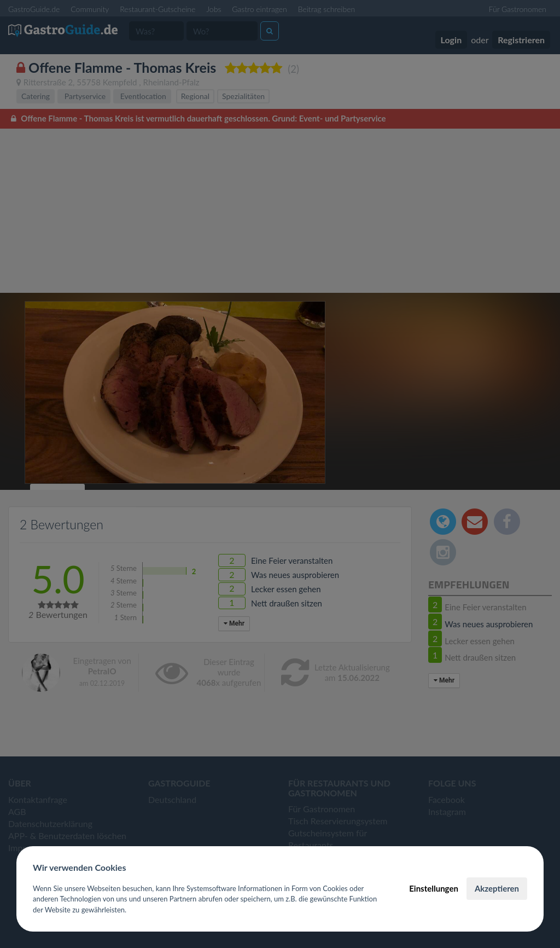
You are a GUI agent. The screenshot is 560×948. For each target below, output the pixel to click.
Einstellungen (434, 888)
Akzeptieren (497, 888)
